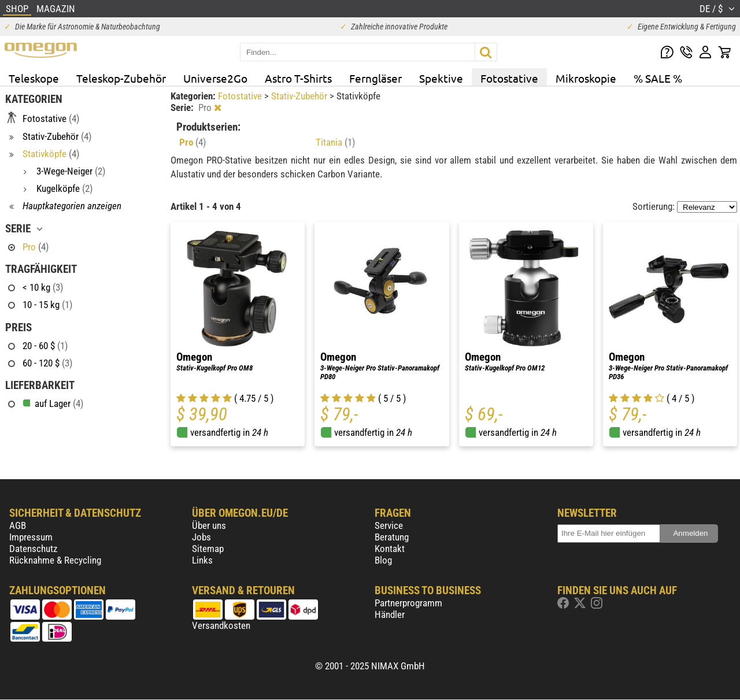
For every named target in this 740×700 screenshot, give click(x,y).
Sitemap (208, 549)
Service (389, 525)
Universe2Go (215, 78)
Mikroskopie (586, 78)
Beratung (392, 537)
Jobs (201, 537)
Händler (390, 614)
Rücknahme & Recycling (55, 560)
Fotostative (509, 78)
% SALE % (658, 78)
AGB (18, 525)
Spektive (441, 78)
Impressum (31, 537)
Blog (383, 560)
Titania (335, 142)
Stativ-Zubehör (300, 96)
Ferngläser (375, 78)
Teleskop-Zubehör (121, 78)
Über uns (209, 525)
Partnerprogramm (408, 603)
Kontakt (390, 549)
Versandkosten (221, 625)
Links (202, 560)
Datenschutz (33, 549)
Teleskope (34, 78)
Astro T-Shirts (298, 78)
